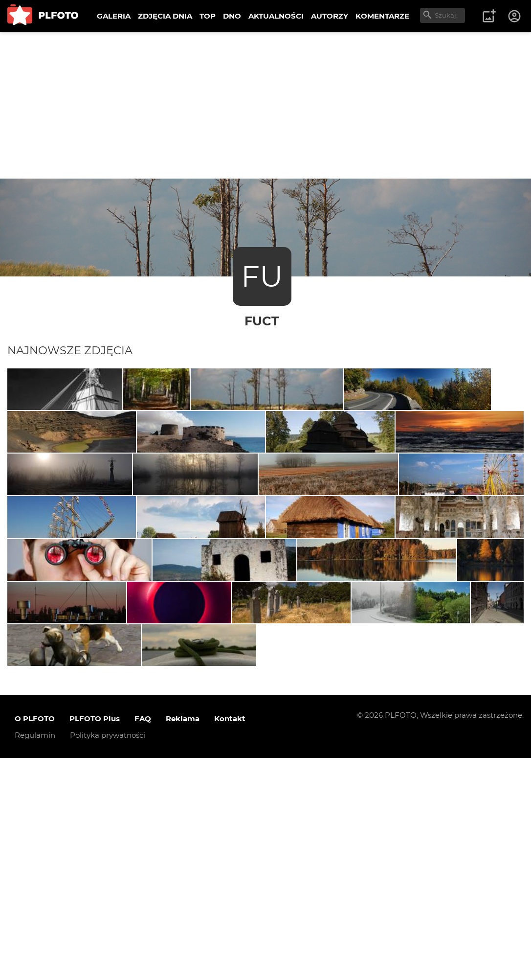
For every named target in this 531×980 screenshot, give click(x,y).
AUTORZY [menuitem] (330, 16)
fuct (262, 321)
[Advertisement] (265, 105)
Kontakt (230, 940)
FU (262, 276)
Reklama (183, 940)
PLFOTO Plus (95, 940)
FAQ (143, 940)
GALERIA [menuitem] (114, 16)
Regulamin (35, 957)
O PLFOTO (35, 940)
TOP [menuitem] (208, 16)
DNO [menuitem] (232, 16)
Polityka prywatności (108, 957)
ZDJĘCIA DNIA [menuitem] (165, 16)
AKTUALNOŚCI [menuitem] (276, 16)
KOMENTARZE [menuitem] (382, 16)
